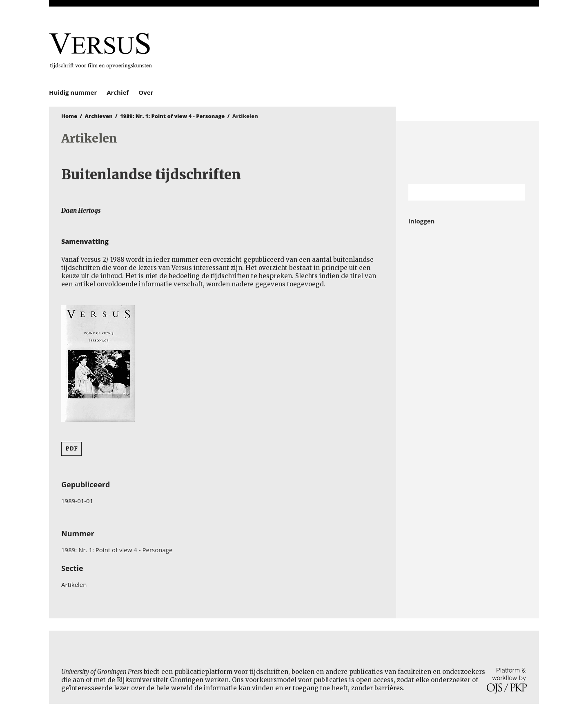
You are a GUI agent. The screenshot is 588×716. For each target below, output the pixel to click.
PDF (71, 449)
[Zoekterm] (456, 192)
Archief (118, 92)
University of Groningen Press (412, 49)
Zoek (514, 192)
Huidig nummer (73, 92)
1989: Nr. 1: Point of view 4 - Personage (172, 116)
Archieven (99, 116)
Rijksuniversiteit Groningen (468, 153)
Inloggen (421, 221)
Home (69, 116)
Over (146, 92)
